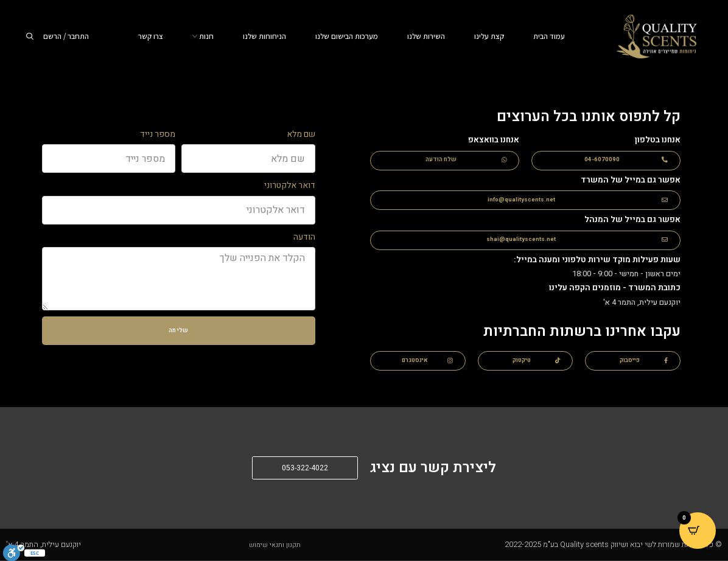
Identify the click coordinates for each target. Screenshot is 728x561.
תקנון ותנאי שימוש (275, 545)
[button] (606, 161)
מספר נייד (158, 134)
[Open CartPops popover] (698, 531)
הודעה (304, 237)
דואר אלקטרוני (290, 185)
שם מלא (301, 134)
